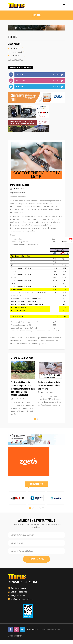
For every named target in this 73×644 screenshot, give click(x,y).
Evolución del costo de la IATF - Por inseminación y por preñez (49, 385)
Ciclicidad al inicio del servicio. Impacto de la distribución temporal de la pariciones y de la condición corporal (23, 389)
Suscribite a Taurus (17, 588)
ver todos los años (15, 60)
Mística (20, 636)
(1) (17, 48)
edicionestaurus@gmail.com (21, 599)
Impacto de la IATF (20, 185)
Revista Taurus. (33, 629)
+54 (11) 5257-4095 (16, 595)
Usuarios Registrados (17, 592)
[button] (35, 419)
